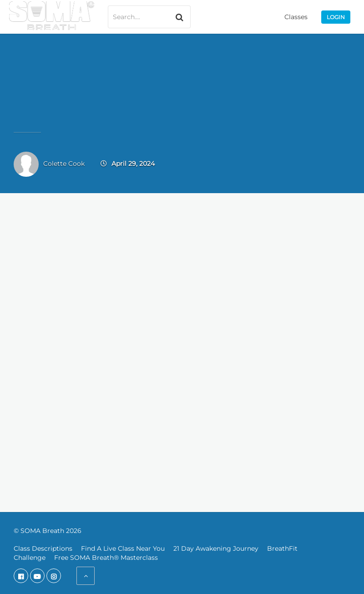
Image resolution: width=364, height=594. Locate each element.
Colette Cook (64, 164)
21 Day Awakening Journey (216, 548)
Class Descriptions (43, 548)
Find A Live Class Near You (123, 548)
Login (336, 17)
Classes (296, 17)
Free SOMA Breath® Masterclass (106, 558)
